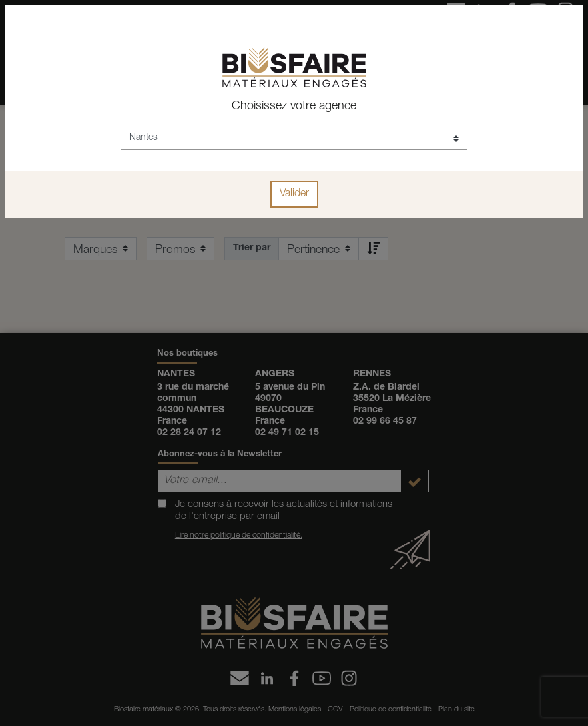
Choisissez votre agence (294, 107)
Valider (294, 194)
